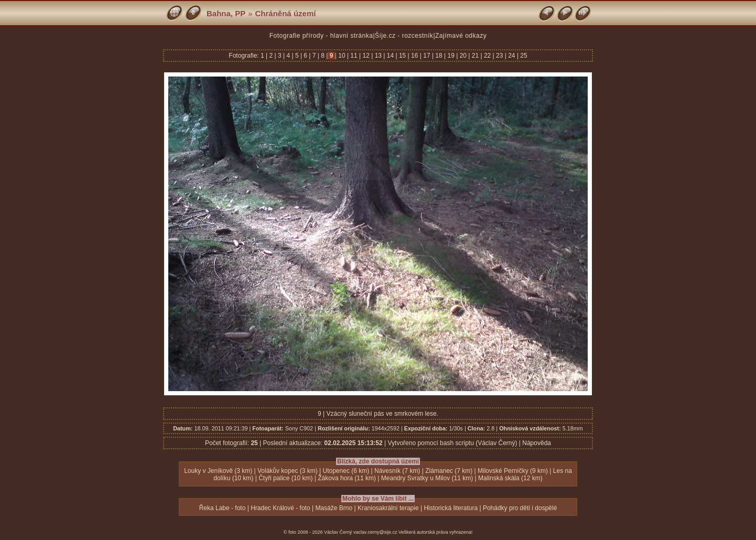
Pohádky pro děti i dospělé (520, 508)
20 (463, 56)
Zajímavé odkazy (461, 36)
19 (451, 56)
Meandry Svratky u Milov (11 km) (427, 478)
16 (415, 56)
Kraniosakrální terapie (388, 508)
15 (403, 56)
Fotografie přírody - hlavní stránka (321, 36)
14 (390, 56)
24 (512, 56)
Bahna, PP (226, 13)
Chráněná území (286, 13)
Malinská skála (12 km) (510, 478)
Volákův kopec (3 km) (288, 471)
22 (488, 56)
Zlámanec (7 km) (449, 471)
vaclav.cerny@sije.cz (375, 532)
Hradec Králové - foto (280, 508)
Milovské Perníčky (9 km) (513, 471)
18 (439, 56)
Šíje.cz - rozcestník (404, 36)
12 (366, 56)
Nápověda (537, 443)
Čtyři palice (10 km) (285, 478)
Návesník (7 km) (397, 471)
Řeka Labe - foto (223, 508)
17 (427, 56)
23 (500, 56)
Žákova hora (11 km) (347, 478)
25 (523, 56)
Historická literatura (451, 508)
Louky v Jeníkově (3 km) (218, 471)
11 (354, 56)
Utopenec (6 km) (346, 471)
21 (475, 56)
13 (378, 56)
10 (342, 56)
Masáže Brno (334, 508)
